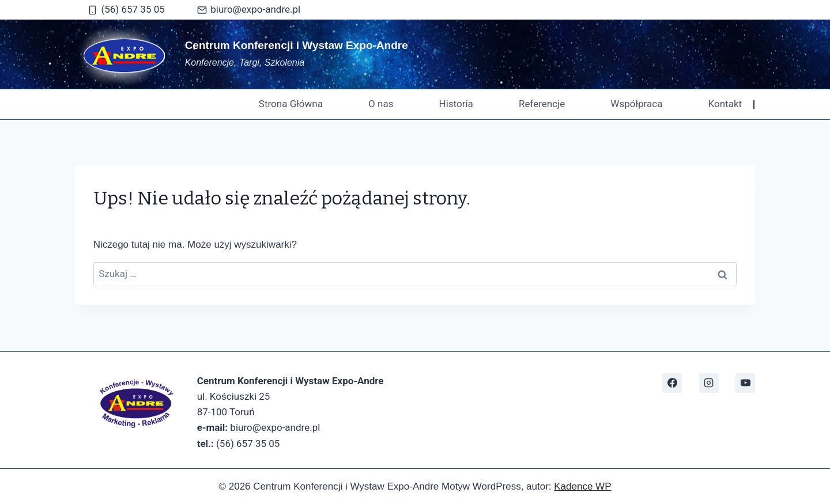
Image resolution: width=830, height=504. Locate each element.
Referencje (542, 104)
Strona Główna (291, 104)
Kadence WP (582, 486)
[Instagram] (709, 383)
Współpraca (636, 104)
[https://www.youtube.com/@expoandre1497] (745, 383)
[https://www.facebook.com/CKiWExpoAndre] (672, 383)
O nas (381, 104)
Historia (456, 104)
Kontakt (725, 104)
